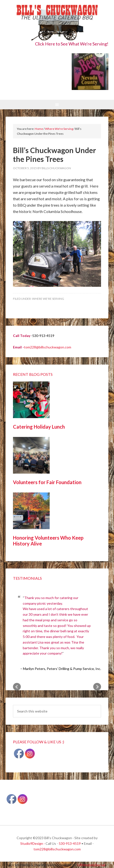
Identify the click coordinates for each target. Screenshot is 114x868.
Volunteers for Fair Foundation (47, 482)
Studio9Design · (33, 843)
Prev (17, 687)
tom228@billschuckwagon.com (48, 347)
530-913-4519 (70, 843)
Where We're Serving (48, 299)
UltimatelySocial (91, 865)
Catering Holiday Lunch (39, 427)
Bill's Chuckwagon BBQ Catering (57, 23)
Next (97, 687)
